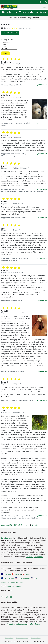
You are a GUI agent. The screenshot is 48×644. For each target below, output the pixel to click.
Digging (9, 49)
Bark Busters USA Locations (12, 586)
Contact (23, 18)
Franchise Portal (36, 638)
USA (36, 578)
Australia (7, 575)
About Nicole (14, 18)
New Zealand (9, 578)
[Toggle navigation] (44, 7)
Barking (9, 45)
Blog (29, 18)
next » (36, 525)
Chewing (9, 47)
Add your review (10, 33)
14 (28, 525)
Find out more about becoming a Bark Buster (23, 624)
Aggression (9, 43)
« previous (5, 525)
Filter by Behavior (8, 40)
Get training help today (34, 557)
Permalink (43, 85)
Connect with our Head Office (12, 582)
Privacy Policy (9, 638)
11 (23, 525)
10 (21, 525)
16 (32, 525)
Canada (18, 575)
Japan (27, 575)
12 (25, 525)
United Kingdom (24, 578)
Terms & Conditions (22, 638)
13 (27, 525)
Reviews (36, 18)
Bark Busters (6, 538)
